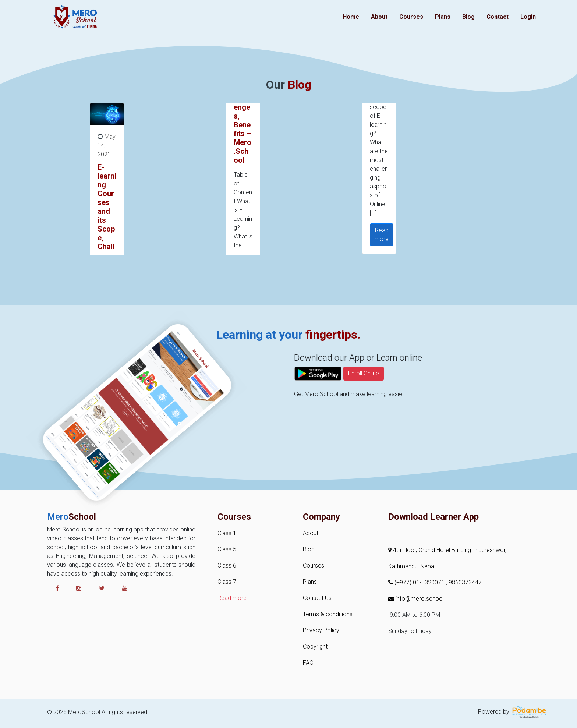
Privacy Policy (321, 630)
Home (351, 17)
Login (528, 17)
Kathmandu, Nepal (412, 566)
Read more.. (233, 598)
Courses (411, 17)
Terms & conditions (328, 614)
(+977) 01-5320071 (417, 582)
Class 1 (227, 533)
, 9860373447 (464, 582)
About (379, 17)
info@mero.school (416, 599)
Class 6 (227, 566)
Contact (498, 17)
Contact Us (317, 598)
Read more (382, 235)
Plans (443, 17)
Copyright (315, 646)
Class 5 (227, 549)
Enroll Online (364, 394)
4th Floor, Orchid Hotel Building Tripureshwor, (447, 550)
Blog (468, 17)
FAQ (308, 663)
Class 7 (227, 582)
